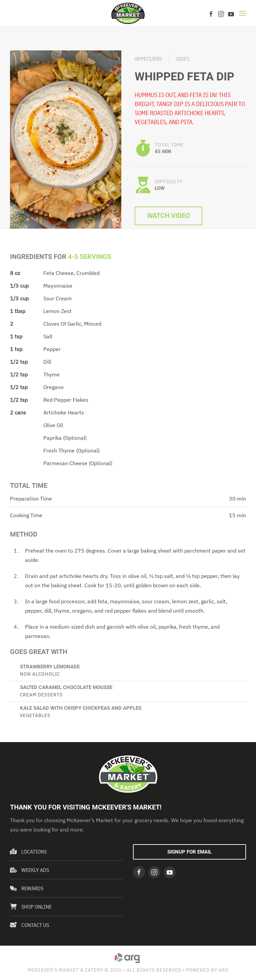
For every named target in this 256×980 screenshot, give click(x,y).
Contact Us (29, 925)
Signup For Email (189, 852)
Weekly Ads (29, 870)
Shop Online (31, 907)
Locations (28, 852)
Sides (183, 59)
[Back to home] (128, 13)
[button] (243, 13)
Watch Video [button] (168, 216)
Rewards (27, 888)
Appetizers (148, 59)
